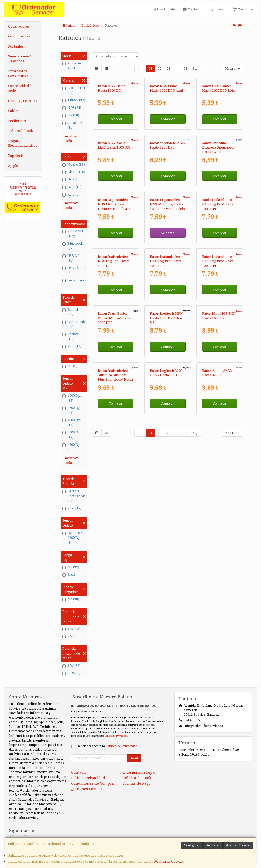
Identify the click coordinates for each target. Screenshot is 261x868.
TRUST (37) (74, 100)
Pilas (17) (72, 508)
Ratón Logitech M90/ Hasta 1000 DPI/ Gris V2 (166, 493)
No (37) (71, 567)
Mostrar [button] (232, 69)
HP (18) (71, 115)
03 (169, 69)
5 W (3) (70, 636)
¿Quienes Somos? (87, 789)
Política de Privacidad (116, 736)
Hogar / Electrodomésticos (22, 143)
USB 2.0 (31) (71, 258)
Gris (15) (71, 179)
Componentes (19, 36)
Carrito (243, 9)
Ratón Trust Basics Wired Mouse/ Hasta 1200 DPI (114, 493)
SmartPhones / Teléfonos (19, 59)
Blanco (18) (74, 172)
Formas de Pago (137, 783)
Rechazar (213, 845)
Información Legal (139, 772)
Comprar (116, 154)
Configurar (192, 845)
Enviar (134, 758)
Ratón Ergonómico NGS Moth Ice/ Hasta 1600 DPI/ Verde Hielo (167, 309)
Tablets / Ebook (20, 131)
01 (150, 69)
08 (186, 69)
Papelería (16, 156)
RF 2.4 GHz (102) (74, 234)
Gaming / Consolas (22, 101)
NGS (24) (72, 108)
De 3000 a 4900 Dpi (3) (72, 538)
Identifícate (163, 9)
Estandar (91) (72, 312)
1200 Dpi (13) (72, 435)
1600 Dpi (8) (72, 447)
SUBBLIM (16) (73, 125)
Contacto (192, 9)
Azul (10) (72, 187)
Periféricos (17, 121)
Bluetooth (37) (73, 246)
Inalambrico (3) (74, 283)
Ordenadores (19, 26)
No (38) (71, 599)
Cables (13, 111)
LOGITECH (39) (74, 90)
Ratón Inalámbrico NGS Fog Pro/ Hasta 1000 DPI (218, 309)
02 (160, 69)
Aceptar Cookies (238, 845)
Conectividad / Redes (19, 88)
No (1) (70, 366)
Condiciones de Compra (92, 783)
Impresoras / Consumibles (18, 73)
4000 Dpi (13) (72, 422)
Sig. (195, 69)
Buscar (217, 9)
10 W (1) (71, 673)
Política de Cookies (169, 861)
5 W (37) (71, 666)
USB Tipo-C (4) (74, 270)
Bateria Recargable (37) (74, 496)
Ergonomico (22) (74, 324)
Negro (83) (74, 165)
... (177, 69)
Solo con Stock (72, 66)
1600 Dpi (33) (72, 410)
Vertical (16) (71, 337)
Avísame (168, 338)
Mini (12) (72, 346)
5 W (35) (71, 629)
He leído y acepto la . (107, 746)
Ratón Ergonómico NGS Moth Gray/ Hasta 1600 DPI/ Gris (114, 309)
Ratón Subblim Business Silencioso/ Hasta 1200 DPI (218, 217)
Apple (13, 166)
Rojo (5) (71, 194)
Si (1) (69, 575)
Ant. (140, 69)
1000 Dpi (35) (72, 398)
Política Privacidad (88, 778)
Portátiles (16, 46)
